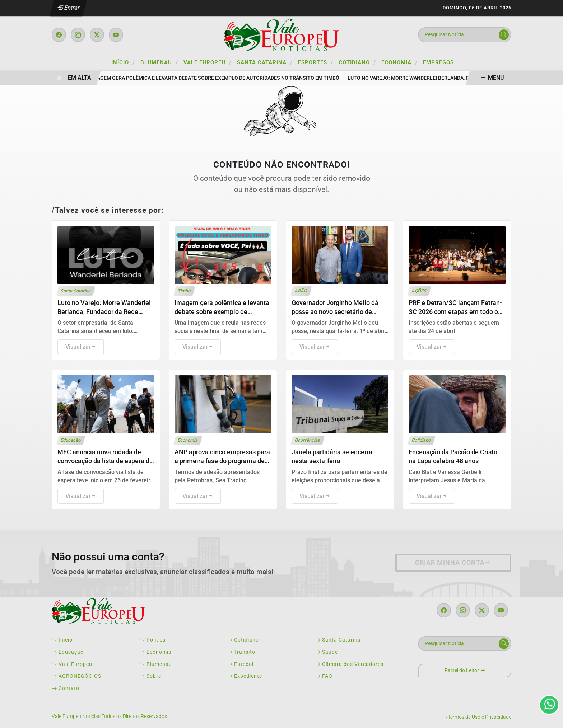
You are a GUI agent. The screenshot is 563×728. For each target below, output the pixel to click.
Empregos (438, 62)
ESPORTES (316, 62)
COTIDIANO (357, 62)
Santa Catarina (338, 640)
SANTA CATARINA (265, 62)
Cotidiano (243, 640)
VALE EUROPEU (208, 62)
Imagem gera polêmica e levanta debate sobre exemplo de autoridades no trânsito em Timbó (217, 78)
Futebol (240, 664)
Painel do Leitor (465, 670)
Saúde (327, 652)
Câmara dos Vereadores (349, 664)
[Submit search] (504, 35)
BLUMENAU (159, 62)
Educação (68, 652)
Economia (156, 652)
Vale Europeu (72, 664)
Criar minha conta (453, 563)
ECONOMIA (399, 62)
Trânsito (241, 652)
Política (153, 640)
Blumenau (156, 664)
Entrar (68, 8)
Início (123, 62)
